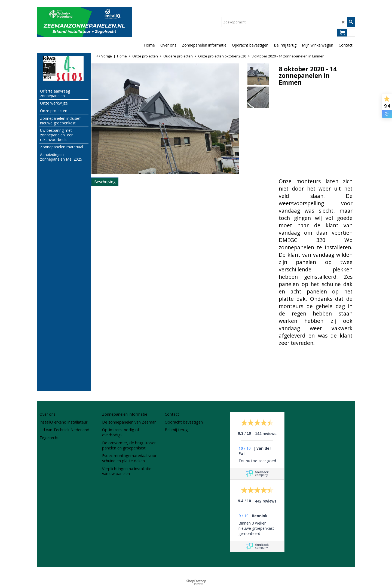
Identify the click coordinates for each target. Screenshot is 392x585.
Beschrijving (105, 182)
